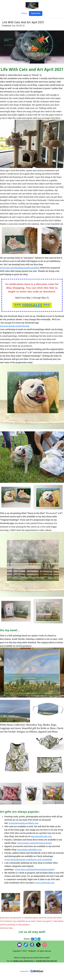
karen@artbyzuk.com (41, 836)
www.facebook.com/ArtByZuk (15, 326)
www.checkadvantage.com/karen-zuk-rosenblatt (28, 860)
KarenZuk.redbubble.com (30, 850)
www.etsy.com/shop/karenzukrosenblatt (35, 869)
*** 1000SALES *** (32, 305)
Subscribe (36, 13)
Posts (24, 13)
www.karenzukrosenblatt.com (24, 823)
